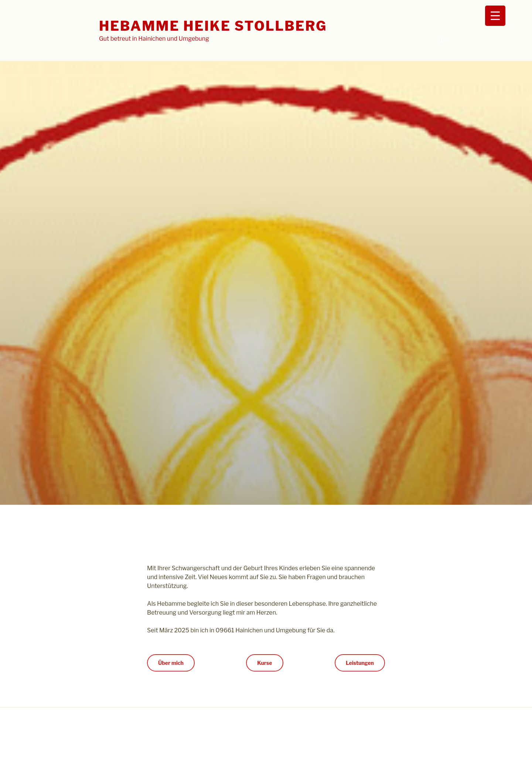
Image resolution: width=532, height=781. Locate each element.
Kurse (265, 663)
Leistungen (360, 663)
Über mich (171, 663)
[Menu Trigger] (495, 16)
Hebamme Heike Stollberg (213, 26)
